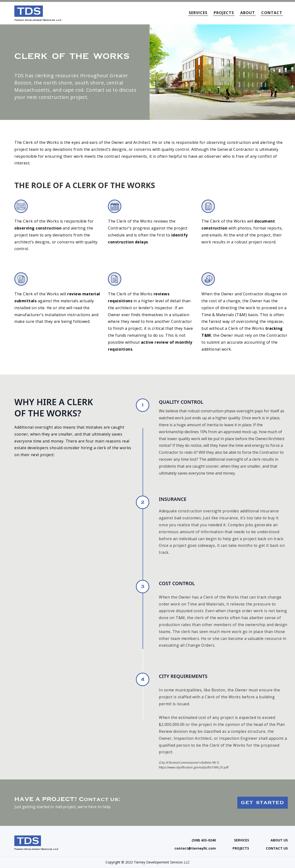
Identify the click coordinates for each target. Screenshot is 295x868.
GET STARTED (263, 803)
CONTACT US (277, 848)
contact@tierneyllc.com (195, 848)
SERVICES (242, 840)
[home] (38, 13)
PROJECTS (224, 13)
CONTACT (272, 13)
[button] (199, 11)
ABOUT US (279, 840)
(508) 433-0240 (204, 840)
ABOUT (248, 13)
